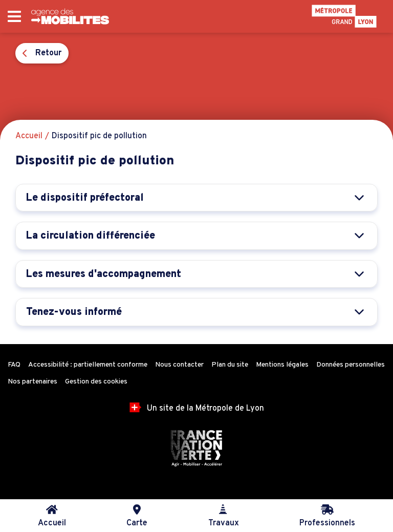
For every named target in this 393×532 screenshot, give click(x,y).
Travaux (224, 516)
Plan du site (230, 365)
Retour (42, 53)
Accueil (52, 516)
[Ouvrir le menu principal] (14, 17)
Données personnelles (351, 365)
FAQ (14, 365)
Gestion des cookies (96, 382)
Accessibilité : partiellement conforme (88, 365)
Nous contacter (179, 365)
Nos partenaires (32, 382)
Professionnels (327, 516)
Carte (137, 516)
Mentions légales (282, 365)
